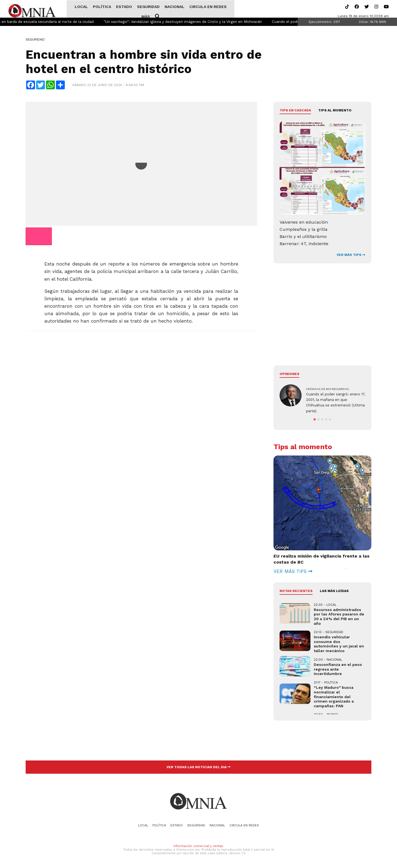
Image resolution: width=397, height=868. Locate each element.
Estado (119, 9)
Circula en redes (202, 9)
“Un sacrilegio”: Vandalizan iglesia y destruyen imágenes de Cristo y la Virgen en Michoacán (192, 22)
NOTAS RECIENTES (296, 591)
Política (96, 9)
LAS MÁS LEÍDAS (334, 591)
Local (76, 9)
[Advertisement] (141, 375)
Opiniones (289, 374)
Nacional (169, 9)
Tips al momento (335, 111)
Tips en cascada (295, 111)
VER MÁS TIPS (351, 255)
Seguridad (143, 9)
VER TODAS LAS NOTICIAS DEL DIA (198, 767)
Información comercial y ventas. (199, 847)
